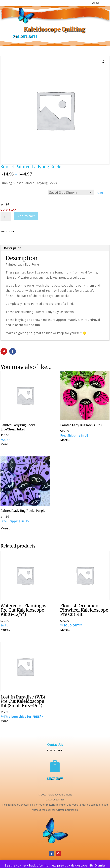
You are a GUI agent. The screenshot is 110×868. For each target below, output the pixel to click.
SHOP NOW (55, 778)
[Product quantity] (5, 217)
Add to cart (26, 216)
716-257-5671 (25, 37)
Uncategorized (34, 231)
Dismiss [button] (100, 865)
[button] (104, 62)
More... (5, 444)
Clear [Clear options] (100, 193)
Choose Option (24, 194)
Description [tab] (13, 248)
